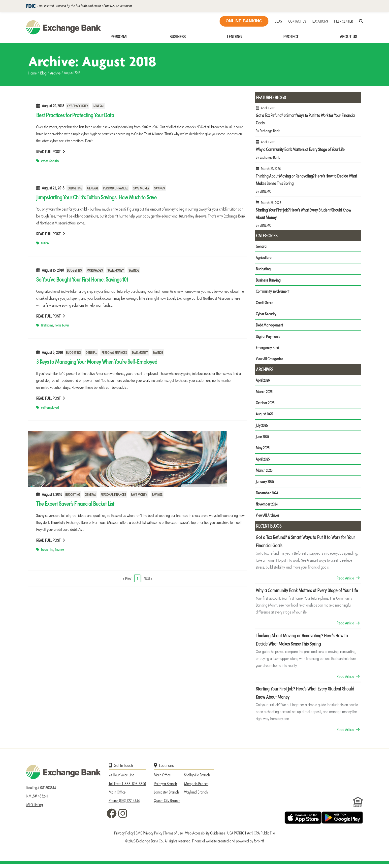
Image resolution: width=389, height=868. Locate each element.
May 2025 (263, 451)
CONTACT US (297, 21)
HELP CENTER (343, 21)
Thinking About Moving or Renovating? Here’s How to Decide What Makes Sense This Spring (308, 182)
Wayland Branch (196, 796)
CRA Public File (264, 837)
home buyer (62, 325)
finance (59, 549)
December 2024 (267, 497)
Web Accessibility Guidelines (205, 837)
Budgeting (75, 188)
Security (54, 161)
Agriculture (264, 258)
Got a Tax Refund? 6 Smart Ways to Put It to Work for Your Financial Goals (308, 121)
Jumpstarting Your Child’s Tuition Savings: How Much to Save (96, 197)
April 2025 (263, 462)
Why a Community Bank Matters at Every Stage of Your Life (308, 152)
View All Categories (269, 361)
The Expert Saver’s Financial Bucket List (75, 503)
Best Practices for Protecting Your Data (75, 115)
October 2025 (266, 405)
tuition (45, 243)
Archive (55, 73)
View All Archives (268, 519)
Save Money (141, 188)
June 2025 (263, 439)
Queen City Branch (167, 805)
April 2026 (263, 382)
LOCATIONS (320, 21)
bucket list (47, 549)
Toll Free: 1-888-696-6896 (127, 788)
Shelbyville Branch (197, 779)
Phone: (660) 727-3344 (124, 805)
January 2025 (265, 485)
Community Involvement (273, 292)
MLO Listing (35, 809)
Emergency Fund (268, 349)
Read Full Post (51, 151)
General (98, 106)
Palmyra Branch (165, 788)
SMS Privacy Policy (149, 837)
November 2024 (267, 508)
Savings (159, 188)
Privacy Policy (124, 837)
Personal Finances (116, 188)
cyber (45, 161)
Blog (43, 73)
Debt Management (269, 326)
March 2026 (264, 394)
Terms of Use (174, 837)
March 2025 (264, 474)
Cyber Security (78, 106)
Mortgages (95, 270)
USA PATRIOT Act (239, 837)
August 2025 (265, 416)
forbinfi (259, 845)
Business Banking (268, 281)
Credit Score (264, 303)
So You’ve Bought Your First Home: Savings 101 (82, 279)
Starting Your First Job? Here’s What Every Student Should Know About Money (308, 216)
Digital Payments (268, 338)
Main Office (162, 779)
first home (47, 325)
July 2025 (262, 428)
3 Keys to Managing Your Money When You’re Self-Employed (97, 361)
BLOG (278, 21)
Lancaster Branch (166, 796)
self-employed (50, 407)
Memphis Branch (196, 788)
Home (32, 73)
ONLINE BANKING (244, 21)
